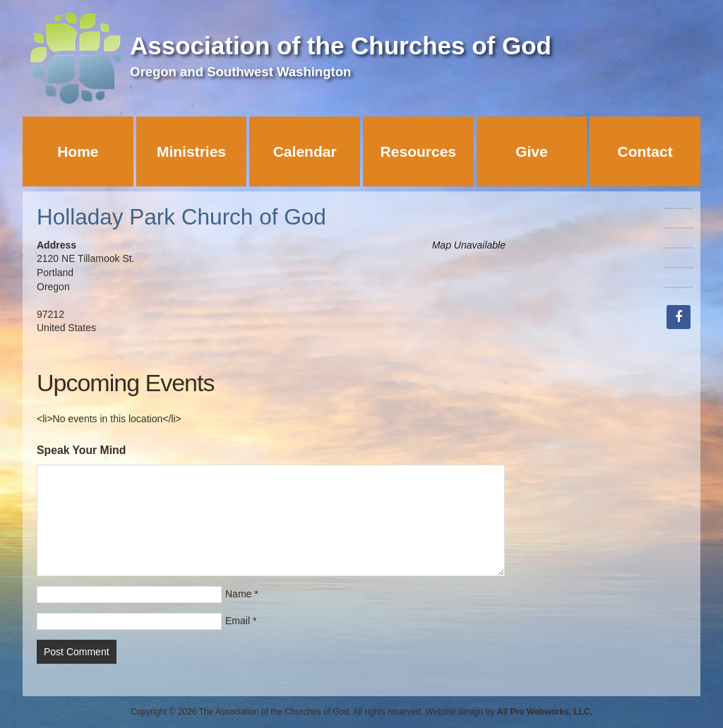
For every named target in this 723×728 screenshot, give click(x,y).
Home (78, 151)
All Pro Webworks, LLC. (545, 712)
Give (532, 151)
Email (238, 621)
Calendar (305, 151)
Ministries (191, 151)
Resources (418, 151)
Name (238, 594)
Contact (645, 151)
